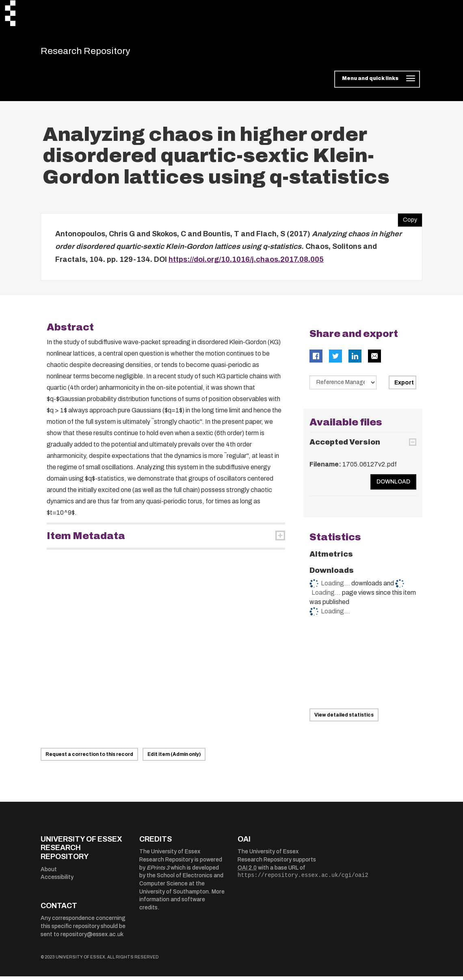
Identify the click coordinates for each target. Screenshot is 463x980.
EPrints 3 (158, 871)
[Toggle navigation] (377, 83)
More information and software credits (182, 903)
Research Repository (98, 53)
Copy (407, 222)
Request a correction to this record (89, 758)
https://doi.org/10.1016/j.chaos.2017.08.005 (246, 263)
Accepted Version (345, 446)
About (49, 873)
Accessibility (57, 881)
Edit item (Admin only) (174, 758)
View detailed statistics (344, 719)
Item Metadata (86, 540)
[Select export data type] (343, 386)
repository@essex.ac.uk (92, 938)
